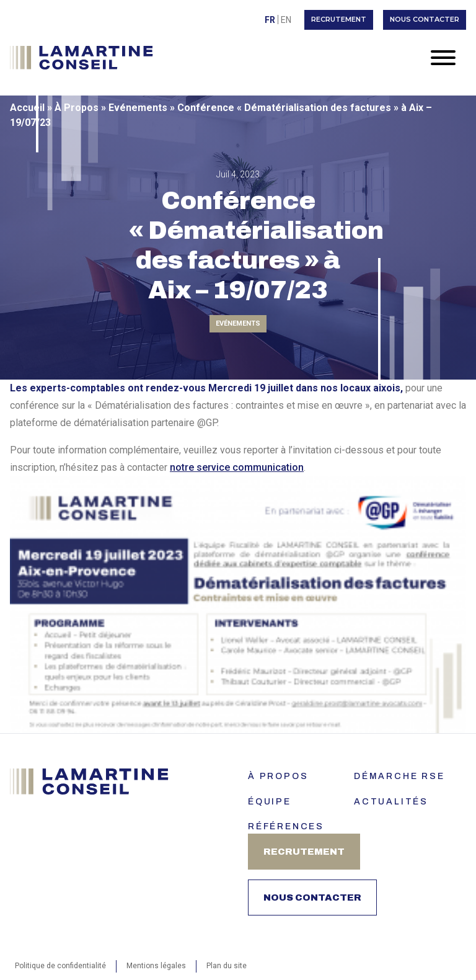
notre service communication (237, 467)
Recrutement (339, 19)
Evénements (138, 108)
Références (286, 826)
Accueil (27, 108)
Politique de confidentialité (60, 966)
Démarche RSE (399, 776)
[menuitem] (270, 20)
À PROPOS (278, 776)
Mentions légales (156, 966)
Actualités (391, 802)
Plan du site (227, 966)
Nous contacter (425, 19)
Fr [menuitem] (270, 20)
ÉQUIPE (270, 802)
